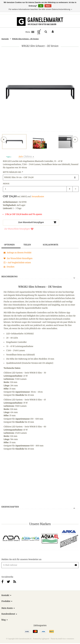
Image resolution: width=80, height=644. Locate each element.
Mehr (25, 157)
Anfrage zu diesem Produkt (18, 253)
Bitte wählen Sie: (13, 172)
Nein (48, 6)
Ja (41, 6)
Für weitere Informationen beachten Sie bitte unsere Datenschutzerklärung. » (40, 9)
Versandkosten (38, 197)
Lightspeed (45, 639)
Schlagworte (51, 245)
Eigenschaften (10, 507)
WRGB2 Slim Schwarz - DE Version (25, 39)
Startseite (5, 39)
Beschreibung (10, 277)
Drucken (9, 267)
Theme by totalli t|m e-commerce (62, 639)
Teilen (28, 245)
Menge (6, 184)
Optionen (10, 245)
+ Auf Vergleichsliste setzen (17, 263)
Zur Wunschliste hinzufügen (19, 229)
